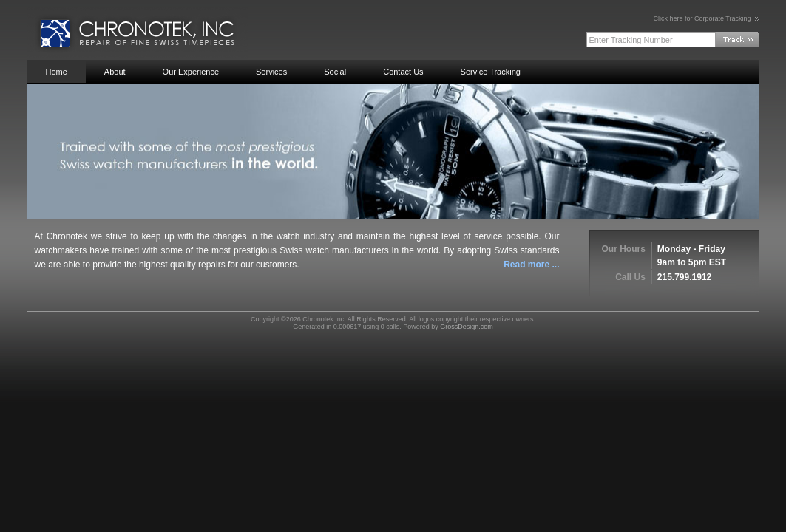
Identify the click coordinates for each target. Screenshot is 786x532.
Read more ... (531, 265)
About (115, 72)
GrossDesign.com (467, 327)
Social (335, 72)
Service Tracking (491, 72)
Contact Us (403, 72)
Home (57, 72)
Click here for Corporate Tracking (706, 18)
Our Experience (191, 72)
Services (271, 72)
